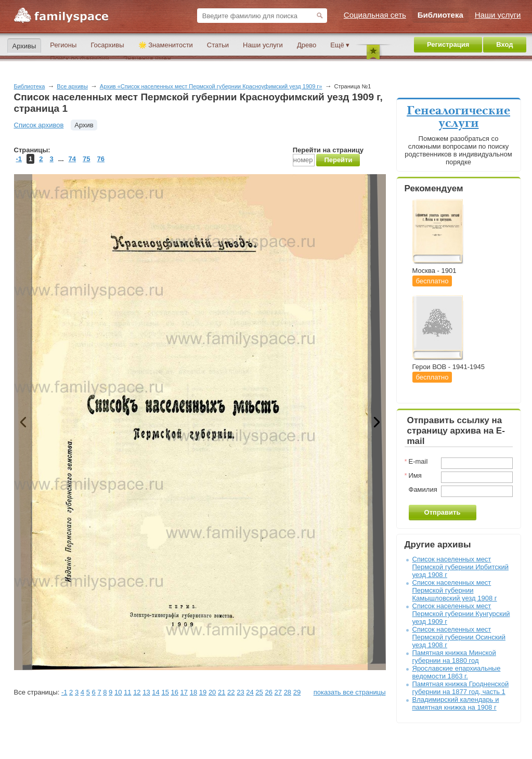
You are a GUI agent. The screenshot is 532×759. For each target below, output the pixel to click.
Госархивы (107, 45)
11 (127, 692)
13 (146, 692)
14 (155, 692)
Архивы (24, 46)
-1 (19, 159)
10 (118, 692)
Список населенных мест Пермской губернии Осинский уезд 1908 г (459, 637)
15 (165, 692)
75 (86, 159)
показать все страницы (350, 692)
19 (203, 692)
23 (240, 692)
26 (268, 692)
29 (297, 692)
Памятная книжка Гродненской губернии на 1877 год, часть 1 (461, 688)
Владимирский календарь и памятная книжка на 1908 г (456, 703)
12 (137, 692)
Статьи (218, 45)
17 (184, 692)
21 (222, 692)
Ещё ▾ (340, 45)
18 (193, 692)
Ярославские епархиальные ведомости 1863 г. (457, 672)
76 (101, 159)
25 (259, 692)
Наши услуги (263, 45)
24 (250, 692)
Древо (307, 45)
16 (175, 692)
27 (278, 692)
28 (288, 692)
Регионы (63, 45)
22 (231, 692)
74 (72, 159)
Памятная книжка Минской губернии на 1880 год (454, 657)
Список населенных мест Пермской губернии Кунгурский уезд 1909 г (461, 614)
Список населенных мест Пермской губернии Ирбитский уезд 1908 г (460, 567)
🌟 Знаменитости (166, 45)
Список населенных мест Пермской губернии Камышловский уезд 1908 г (455, 590)
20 (212, 692)
